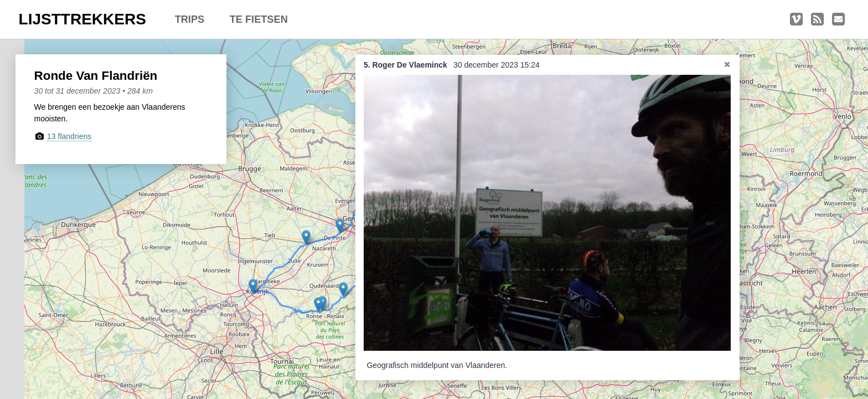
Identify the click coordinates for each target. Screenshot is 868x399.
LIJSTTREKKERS (82, 19)
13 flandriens (69, 136)
